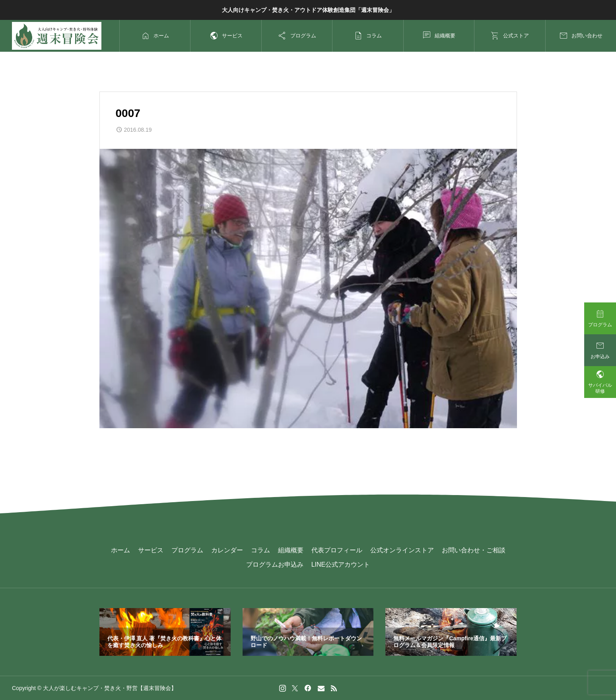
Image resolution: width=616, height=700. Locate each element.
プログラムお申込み (275, 564)
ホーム (120, 550)
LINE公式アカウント (341, 564)
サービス (151, 550)
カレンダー (227, 550)
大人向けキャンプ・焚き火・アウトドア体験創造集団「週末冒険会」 (308, 10)
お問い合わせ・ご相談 (474, 550)
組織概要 (291, 550)
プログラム (187, 550)
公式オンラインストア (402, 550)
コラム (260, 550)
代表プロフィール (337, 550)
